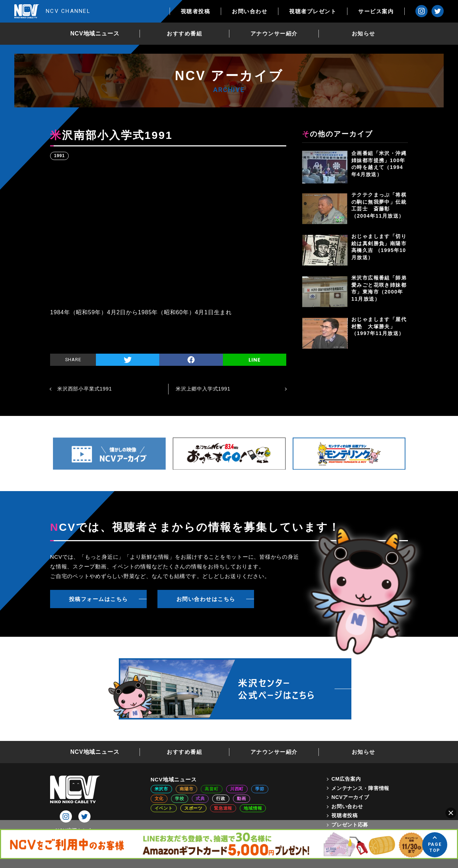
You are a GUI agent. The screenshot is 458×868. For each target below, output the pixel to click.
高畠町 (211, 789)
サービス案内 (376, 11)
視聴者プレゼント (313, 11)
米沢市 (161, 789)
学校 (180, 799)
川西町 (237, 789)
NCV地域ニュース (95, 33)
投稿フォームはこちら (99, 599)
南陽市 (186, 789)
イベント (164, 808)
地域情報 (253, 808)
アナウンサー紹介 (274, 33)
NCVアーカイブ (350, 797)
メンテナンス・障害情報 (360, 788)
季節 (260, 789)
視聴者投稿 (196, 11)
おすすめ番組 (184, 33)
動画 (242, 799)
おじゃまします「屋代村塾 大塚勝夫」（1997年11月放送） (379, 326)
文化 (159, 799)
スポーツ (193, 808)
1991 (59, 156)
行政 (221, 799)
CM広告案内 (346, 779)
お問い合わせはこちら (206, 599)
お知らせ (364, 33)
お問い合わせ (250, 11)
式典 (200, 799)
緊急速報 (223, 808)
